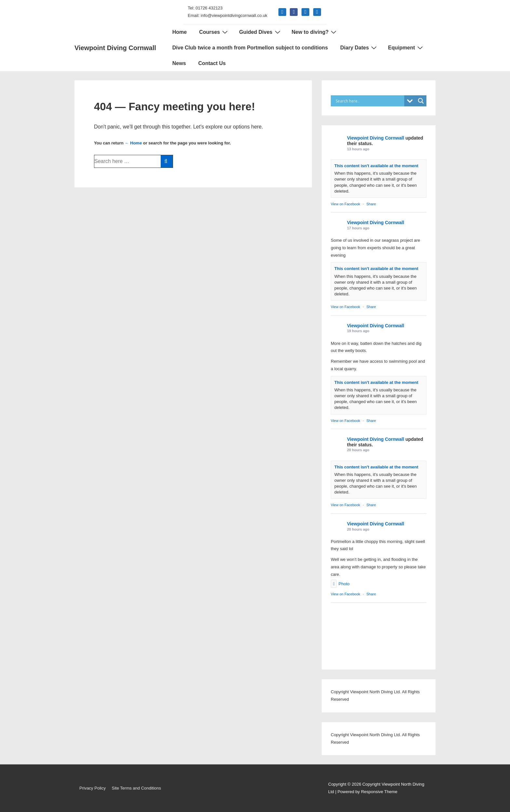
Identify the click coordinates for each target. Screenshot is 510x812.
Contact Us (212, 63)
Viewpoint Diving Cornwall (115, 48)
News (179, 63)
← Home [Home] (133, 143)
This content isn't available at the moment (376, 166)
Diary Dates (359, 47)
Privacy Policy (93, 788)
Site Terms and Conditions (137, 788)
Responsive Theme (379, 792)
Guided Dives (260, 32)
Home (180, 32)
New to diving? (315, 32)
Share (371, 204)
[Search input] (369, 101)
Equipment (406, 47)
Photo (340, 584)
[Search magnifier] (421, 101)
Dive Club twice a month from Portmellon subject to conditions (250, 48)
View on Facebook (345, 204)
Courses (214, 32)
